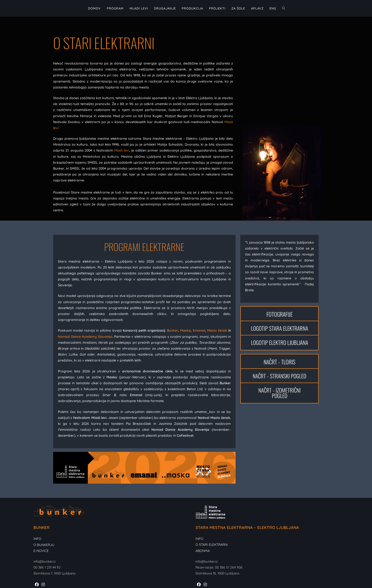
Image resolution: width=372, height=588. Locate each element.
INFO (37, 539)
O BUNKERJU (44, 545)
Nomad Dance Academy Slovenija (85, 337)
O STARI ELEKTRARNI (212, 545)
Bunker (173, 330)
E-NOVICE (41, 551)
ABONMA (203, 551)
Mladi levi (122, 150)
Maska (185, 330)
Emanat (199, 330)
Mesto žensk (217, 330)
